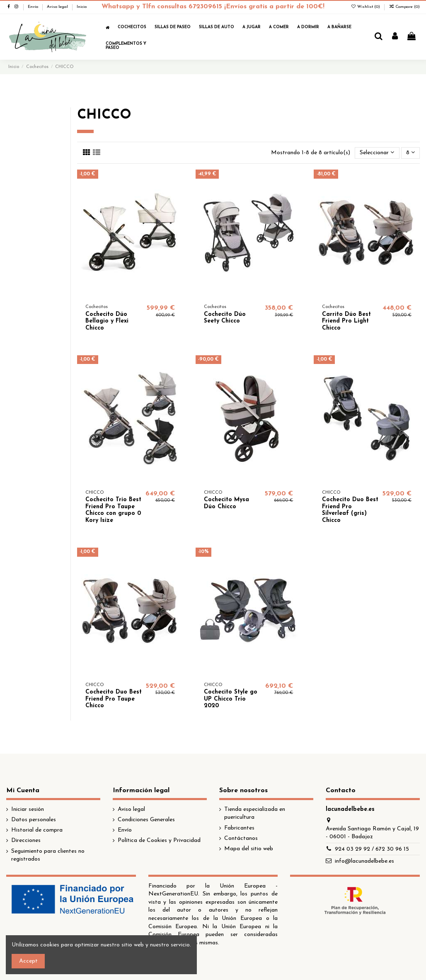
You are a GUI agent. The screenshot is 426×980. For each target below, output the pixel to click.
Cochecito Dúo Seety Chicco (225, 318)
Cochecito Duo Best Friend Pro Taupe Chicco (114, 699)
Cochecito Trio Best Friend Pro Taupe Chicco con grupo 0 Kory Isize (113, 510)
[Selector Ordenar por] (377, 153)
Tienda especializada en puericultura (255, 814)
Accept (28, 961)
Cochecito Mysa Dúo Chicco (226, 503)
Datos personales (34, 820)
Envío (34, 7)
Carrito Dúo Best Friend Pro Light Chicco (346, 321)
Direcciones (26, 841)
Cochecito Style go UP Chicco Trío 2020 (231, 699)
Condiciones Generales (146, 820)
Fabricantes (239, 828)
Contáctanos (241, 838)
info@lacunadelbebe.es (364, 861)
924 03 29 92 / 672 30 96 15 (372, 849)
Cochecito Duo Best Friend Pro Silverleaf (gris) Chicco (350, 510)
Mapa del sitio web (249, 849)
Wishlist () (366, 7)
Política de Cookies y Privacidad (159, 841)
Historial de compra (37, 830)
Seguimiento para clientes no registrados (48, 855)
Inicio (82, 7)
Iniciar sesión (28, 809)
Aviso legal (58, 7)
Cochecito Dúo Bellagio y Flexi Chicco (107, 321)
